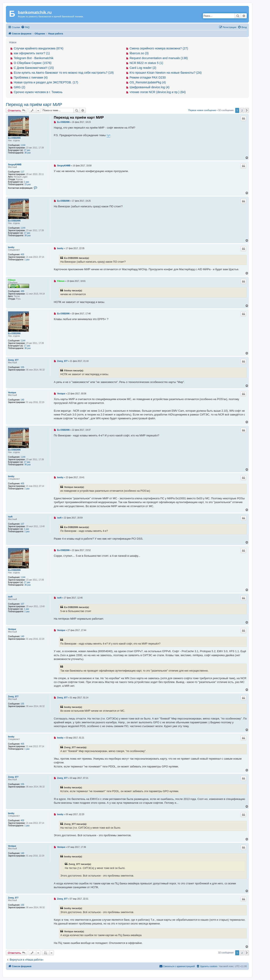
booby (11, 247)
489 (22, 291)
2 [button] (242, 110)
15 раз (28, 184)
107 (22, 524)
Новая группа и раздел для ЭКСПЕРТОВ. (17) (46, 82)
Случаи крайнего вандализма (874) (38, 48)
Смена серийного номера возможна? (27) (159, 48)
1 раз (27, 182)
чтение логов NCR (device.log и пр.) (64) (158, 92)
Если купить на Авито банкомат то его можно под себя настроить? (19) (64, 73)
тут (109, 135)
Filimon (12, 280)
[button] (247, 110)
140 (22, 400)
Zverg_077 (13, 360)
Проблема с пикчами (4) (31, 77)
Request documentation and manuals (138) (159, 58)
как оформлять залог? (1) (32, 53)
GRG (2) (19, 87)
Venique (12, 393)
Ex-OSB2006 (14, 138)
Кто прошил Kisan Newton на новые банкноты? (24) (166, 73)
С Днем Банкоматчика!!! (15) (34, 68)
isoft (10, 517)
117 (22, 172)
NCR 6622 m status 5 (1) (146, 63)
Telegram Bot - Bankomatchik (34, 58)
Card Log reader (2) (143, 68)
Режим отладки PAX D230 (148, 77)
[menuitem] (25, 27)
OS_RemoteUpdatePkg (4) (148, 82)
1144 (23, 145)
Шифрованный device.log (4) (149, 87)
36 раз (28, 153)
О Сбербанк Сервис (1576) (33, 63)
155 (22, 367)
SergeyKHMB (15, 165)
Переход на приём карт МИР (34, 105)
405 (22, 255)
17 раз (27, 150)
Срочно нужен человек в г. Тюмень (38, 92)
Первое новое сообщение (202, 110)
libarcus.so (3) (139, 53)
